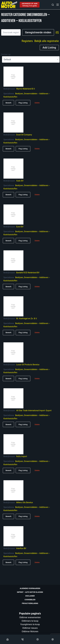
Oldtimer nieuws (30, 628)
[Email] (53, 639)
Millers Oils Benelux (25, 503)
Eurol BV (20, 227)
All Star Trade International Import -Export (34, 411)
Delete (37, 103)
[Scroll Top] (38, 639)
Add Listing (49, 48)
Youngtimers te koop (30, 624)
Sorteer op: (6, 54)
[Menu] (58, 5)
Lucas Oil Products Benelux (28, 365)
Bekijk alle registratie (47, 41)
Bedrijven (19, 94)
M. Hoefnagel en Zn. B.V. (27, 319)
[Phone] (22, 639)
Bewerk (8, 103)
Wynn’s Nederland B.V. (26, 89)
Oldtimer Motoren (30, 631)
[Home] (7, 639)
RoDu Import (22, 456)
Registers (27, 41)
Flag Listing (23, 103)
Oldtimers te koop (30, 621)
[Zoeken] (53, 5)
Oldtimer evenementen (30, 617)
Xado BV (20, 181)
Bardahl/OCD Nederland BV (28, 273)
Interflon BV (21, 548)
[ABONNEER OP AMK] (30, 5)
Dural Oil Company (24, 135)
